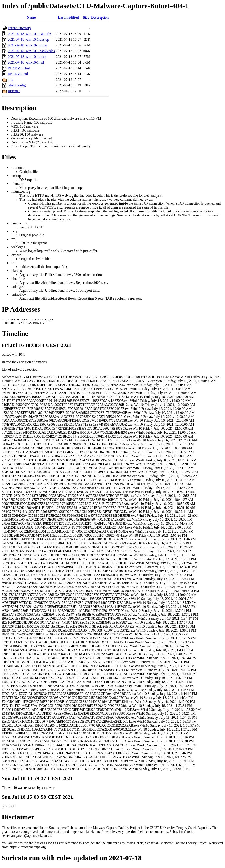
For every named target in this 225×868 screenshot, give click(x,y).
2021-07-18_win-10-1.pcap (27, 57)
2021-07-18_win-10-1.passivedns (31, 51)
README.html (19, 68)
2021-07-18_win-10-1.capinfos (30, 34)
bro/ (11, 80)
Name (31, 17)
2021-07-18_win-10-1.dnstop (28, 39)
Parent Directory (19, 28)
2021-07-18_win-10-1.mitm (27, 45)
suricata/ (14, 91)
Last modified (68, 17)
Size (86, 17)
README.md (18, 74)
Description (100, 17)
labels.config (17, 85)
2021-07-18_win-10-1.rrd (26, 62)
